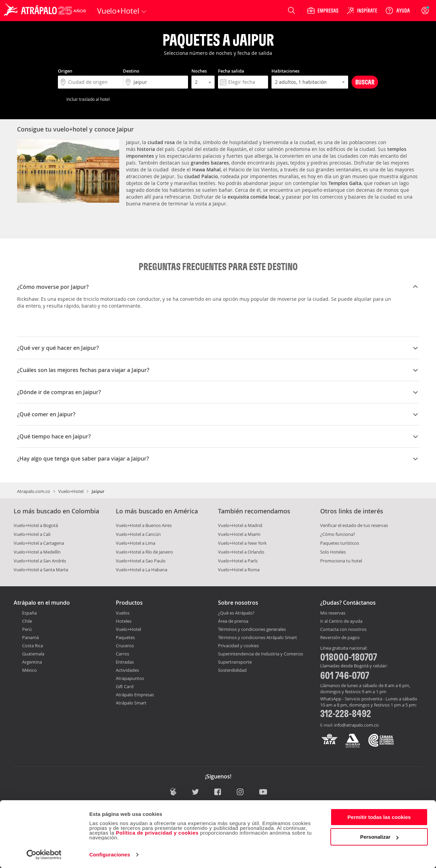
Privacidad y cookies (238, 646)
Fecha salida (231, 71)
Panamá (30, 637)
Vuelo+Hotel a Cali (32, 534)
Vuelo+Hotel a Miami (239, 534)
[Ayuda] (398, 11)
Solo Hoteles (333, 552)
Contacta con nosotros (343, 630)
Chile (27, 621)
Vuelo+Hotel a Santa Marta (41, 570)
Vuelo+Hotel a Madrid (240, 525)
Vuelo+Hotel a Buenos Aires (144, 525)
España (29, 613)
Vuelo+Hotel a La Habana (142, 570)
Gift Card (125, 686)
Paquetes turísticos (340, 543)
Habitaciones (285, 71)
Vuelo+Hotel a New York (242, 543)
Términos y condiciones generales (252, 629)
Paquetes (125, 637)
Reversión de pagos (340, 638)
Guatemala (33, 654)
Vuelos (123, 613)
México (29, 670)
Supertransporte (235, 662)
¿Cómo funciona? (338, 534)
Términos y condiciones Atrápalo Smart (258, 637)
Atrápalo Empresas (135, 695)
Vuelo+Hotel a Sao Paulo (141, 561)
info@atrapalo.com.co (356, 725)
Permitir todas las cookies (379, 817)
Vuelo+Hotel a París (238, 561)
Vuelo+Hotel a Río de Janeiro (144, 552)
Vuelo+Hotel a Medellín (37, 552)
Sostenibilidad (232, 670)
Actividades (127, 670)
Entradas (125, 662)
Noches (199, 71)
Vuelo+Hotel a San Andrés (40, 561)
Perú (27, 629)
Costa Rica (33, 646)
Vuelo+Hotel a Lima (136, 543)
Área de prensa (233, 621)
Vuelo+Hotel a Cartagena (39, 543)
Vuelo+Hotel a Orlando (241, 552)
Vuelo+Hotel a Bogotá (36, 525)
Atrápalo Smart (131, 703)
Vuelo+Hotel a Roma (239, 570)
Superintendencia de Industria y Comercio (261, 654)
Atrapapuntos (130, 678)
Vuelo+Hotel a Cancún (138, 534)
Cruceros (125, 646)
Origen (65, 71)
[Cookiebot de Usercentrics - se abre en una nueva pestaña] (44, 855)
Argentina (32, 662)
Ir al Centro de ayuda (341, 621)
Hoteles (124, 621)
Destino (131, 71)
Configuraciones (110, 855)
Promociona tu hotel (341, 561)
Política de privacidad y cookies (157, 833)
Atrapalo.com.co (34, 491)
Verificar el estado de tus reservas (354, 525)
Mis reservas (333, 613)
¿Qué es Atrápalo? (236, 613)
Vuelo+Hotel (71, 491)
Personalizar (379, 837)
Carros (122, 654)
